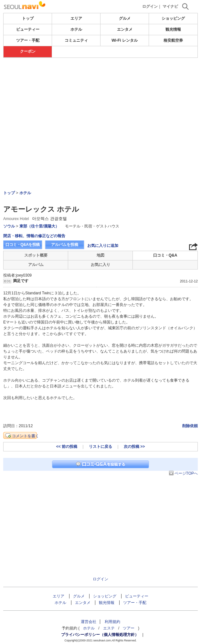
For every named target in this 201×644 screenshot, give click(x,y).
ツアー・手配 (28, 40)
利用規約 (112, 622)
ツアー (129, 628)
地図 (100, 255)
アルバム (36, 265)
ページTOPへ (186, 473)
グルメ (125, 18)
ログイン (150, 6)
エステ (109, 628)
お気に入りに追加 (103, 246)
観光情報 (173, 29)
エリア (76, 18)
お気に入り (100, 265)
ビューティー (28, 29)
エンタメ (125, 29)
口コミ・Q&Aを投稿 (23, 245)
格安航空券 (173, 40)
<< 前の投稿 (67, 447)
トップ (28, 18)
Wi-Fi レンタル (125, 40)
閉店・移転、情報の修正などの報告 (34, 236)
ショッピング (173, 18)
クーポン (28, 51)
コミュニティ (76, 40)
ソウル (9, 226)
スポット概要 (36, 255)
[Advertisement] (100, 77)
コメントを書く (26, 436)
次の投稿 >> (134, 447)
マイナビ (170, 6)
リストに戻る (100, 447)
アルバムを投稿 (65, 245)
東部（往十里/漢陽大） (39, 226)
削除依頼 (190, 426)
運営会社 (89, 622)
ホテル (76, 29)
